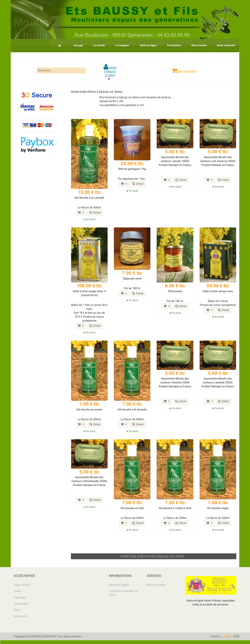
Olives (17, 591)
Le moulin (87, 45)
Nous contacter (225, 45)
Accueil (64, 45)
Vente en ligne (141, 45)
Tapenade (20, 597)
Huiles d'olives (22, 585)
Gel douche (20, 616)
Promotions (169, 45)
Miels (17, 610)
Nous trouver (196, 45)
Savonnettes (21, 603)
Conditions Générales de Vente (124, 593)
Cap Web (226, 636)
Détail (95, 212)
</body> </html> (0, 643)
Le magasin (113, 45)
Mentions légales (119, 585)
